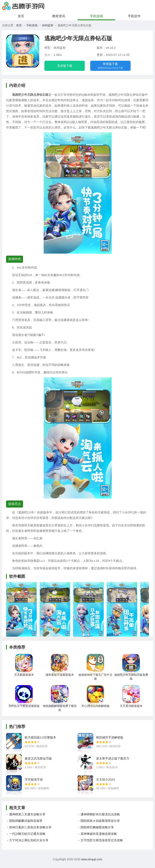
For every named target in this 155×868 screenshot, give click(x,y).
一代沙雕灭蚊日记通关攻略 (27, 837)
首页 (21, 16)
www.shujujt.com (91, 862)
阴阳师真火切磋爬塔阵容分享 (100, 824)
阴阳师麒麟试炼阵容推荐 (26, 824)
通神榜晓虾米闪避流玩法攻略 (100, 817)
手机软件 (134, 16)
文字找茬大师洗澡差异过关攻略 (102, 843)
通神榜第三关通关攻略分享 (27, 817)
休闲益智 (48, 25)
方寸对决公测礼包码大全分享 (29, 843)
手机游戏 (96, 16)
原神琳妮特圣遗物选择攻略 (99, 837)
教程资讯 (59, 16)
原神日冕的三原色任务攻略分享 (30, 830)
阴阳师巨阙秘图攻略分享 (97, 830)
